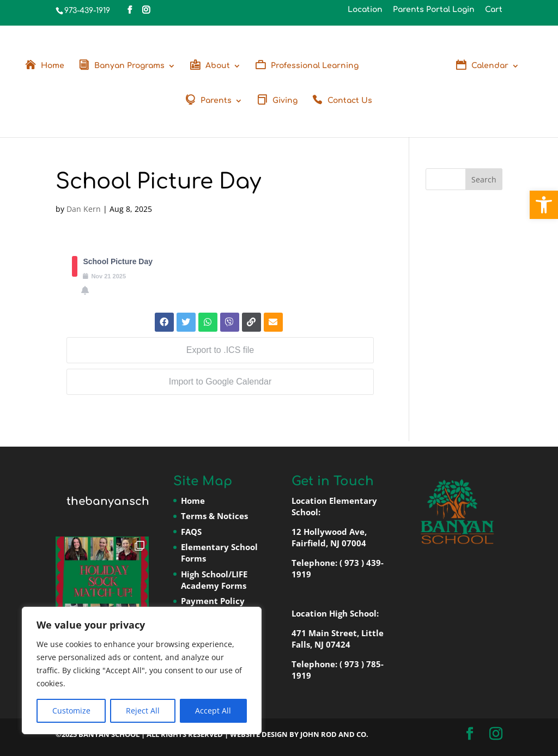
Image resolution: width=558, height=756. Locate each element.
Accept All (213, 711)
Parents (216, 101)
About (218, 66)
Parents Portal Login (434, 10)
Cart (494, 10)
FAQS (191, 532)
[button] (544, 205)
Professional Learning (315, 66)
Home (53, 66)
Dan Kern (84, 209)
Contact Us (350, 101)
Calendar (490, 66)
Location (365, 10)
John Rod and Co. (334, 734)
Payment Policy (213, 601)
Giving (285, 101)
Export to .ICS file (220, 350)
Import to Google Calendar (220, 382)
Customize (71, 711)
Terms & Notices (214, 516)
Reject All (143, 711)
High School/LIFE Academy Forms (214, 580)
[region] (142, 670)
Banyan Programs (129, 66)
